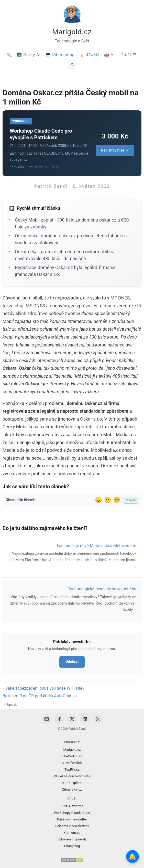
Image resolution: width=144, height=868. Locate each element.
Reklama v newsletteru (72, 826)
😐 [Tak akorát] (108, 500)
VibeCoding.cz (72, 756)
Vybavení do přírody (72, 839)
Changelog (72, 846)
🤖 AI (110, 55)
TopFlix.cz (72, 769)
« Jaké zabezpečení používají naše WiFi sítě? (43, 688)
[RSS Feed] (98, 719)
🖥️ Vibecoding (60, 55)
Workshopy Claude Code (72, 813)
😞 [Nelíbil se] (98, 500)
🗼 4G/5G (89, 55)
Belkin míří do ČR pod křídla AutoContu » (40, 696)
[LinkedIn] (85, 719)
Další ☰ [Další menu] (128, 55)
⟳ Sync (131, 500)
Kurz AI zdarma (72, 806)
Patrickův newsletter (72, 819)
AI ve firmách (72, 763)
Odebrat (72, 662)
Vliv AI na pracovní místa (72, 776)
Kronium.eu (72, 833)
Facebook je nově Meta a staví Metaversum (97, 546)
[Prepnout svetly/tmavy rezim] (72, 64)
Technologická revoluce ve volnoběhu (102, 589)
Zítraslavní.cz (72, 789)
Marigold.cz (72, 32)
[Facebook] (59, 719)
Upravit (10, 705)
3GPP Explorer (72, 783)
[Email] (47, 719)
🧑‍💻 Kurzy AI (29, 55)
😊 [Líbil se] (117, 500)
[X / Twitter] (72, 719)
